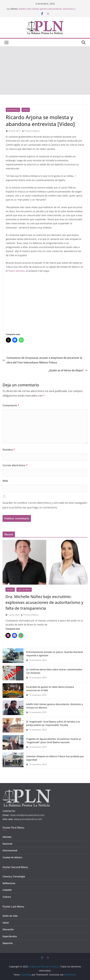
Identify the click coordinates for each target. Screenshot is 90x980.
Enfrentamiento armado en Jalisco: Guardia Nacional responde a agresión (54, 654)
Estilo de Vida (10, 916)
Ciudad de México (12, 857)
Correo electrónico (15, 465)
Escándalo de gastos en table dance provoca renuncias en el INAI (50, 689)
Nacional (7, 844)
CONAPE (7, 890)
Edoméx (10, 590)
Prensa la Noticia (32, 131)
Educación (8, 929)
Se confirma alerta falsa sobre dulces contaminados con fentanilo (54, 671)
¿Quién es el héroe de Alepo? (68, 370)
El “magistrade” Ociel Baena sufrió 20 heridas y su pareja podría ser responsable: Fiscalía (53, 723)
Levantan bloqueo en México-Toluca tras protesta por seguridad (55, 758)
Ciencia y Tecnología (14, 876)
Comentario (11, 405)
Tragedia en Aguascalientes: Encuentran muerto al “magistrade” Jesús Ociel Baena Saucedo (53, 741)
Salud (6, 923)
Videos (26, 110)
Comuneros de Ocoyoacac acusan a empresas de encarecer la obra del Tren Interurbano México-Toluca (42, 360)
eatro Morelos (17, 271)
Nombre (9, 450)
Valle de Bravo (24, 590)
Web (5, 481)
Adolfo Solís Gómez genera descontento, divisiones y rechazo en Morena (54, 706)
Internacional (10, 850)
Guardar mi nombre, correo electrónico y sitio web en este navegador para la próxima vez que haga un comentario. (45, 505)
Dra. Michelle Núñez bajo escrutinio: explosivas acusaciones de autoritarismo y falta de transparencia (44, 602)
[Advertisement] (45, 71)
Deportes (8, 943)
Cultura (7, 897)
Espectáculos (13, 110)
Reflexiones (9, 883)
